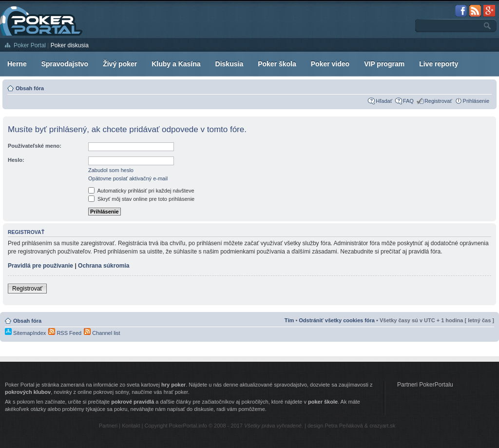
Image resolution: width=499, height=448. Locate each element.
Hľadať (384, 101)
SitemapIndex (25, 333)
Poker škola (277, 64)
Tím (289, 320)
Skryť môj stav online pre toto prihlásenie (141, 199)
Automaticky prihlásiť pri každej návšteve (141, 191)
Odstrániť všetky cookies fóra (337, 320)
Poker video (330, 64)
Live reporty (439, 64)
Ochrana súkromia (104, 266)
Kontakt (131, 426)
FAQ (408, 101)
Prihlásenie (476, 101)
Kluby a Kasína (176, 64)
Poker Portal (30, 45)
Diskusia (230, 64)
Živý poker (120, 64)
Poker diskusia (70, 45)
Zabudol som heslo (111, 170)
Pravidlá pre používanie (40, 266)
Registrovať (438, 101)
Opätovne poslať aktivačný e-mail (128, 178)
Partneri (108, 426)
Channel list (102, 333)
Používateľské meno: (35, 146)
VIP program (384, 64)
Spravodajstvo (65, 64)
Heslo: (16, 160)
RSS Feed (65, 333)
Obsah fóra (30, 88)
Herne (17, 64)
